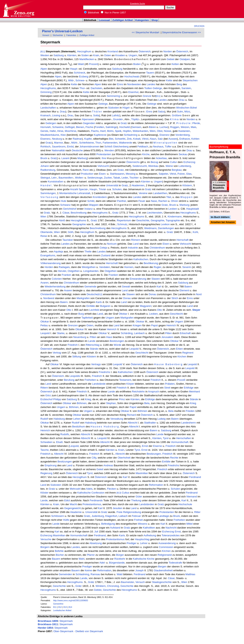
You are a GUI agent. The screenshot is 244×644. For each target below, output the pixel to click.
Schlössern (58, 516)
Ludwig (161, 419)
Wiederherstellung (55, 287)
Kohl (195, 232)
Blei (111, 139)
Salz (160, 139)
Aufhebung (150, 535)
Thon (98, 143)
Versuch (140, 582)
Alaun (153, 139)
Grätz (91, 582)
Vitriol (145, 139)
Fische (89, 127)
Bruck (44, 158)
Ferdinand (195, 477)
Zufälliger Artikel (123, 20)
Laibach (123, 516)
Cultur (174, 162)
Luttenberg (185, 166)
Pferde (196, 123)
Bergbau (177, 170)
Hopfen (127, 131)
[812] (100, 294)
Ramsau (96, 574)
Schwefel (120, 139)
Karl (159, 287)
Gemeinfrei (58, 604)
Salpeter (163, 174)
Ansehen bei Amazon (223, 222)
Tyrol (166, 438)
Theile (88, 252)
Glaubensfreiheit (163, 570)
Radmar (77, 139)
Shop (155, 20)
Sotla (96, 115)
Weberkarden (140, 131)
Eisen (102, 174)
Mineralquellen (166, 143)
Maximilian (142, 473)
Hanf (103, 131)
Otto (69, 310)
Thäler (97, 112)
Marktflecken (87, 59)
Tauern (150, 73)
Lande (92, 341)
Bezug (154, 162)
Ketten (175, 64)
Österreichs (133, 162)
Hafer (53, 131)
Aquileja (58, 252)
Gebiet (171, 59)
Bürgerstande (117, 563)
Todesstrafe (175, 563)
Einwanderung (138, 279)
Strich (175, 298)
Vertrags (96, 364)
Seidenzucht (140, 166)
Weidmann (150, 228)
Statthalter (150, 423)
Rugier (158, 267)
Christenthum (157, 248)
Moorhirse (71, 131)
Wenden (109, 150)
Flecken (112, 489)
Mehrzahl (75, 489)
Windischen (183, 108)
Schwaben (47, 442)
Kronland (113, 51)
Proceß (181, 380)
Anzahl (74, 189)
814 (70, 607)
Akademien (138, 185)
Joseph (139, 570)
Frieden (190, 411)
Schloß (108, 147)
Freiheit (138, 520)
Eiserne (158, 446)
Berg (179, 84)
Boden (137, 64)
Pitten (169, 333)
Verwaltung (117, 419)
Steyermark (66, 621)
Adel (102, 563)
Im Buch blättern (220, 217)
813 (65, 607)
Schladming (131, 135)
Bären (153, 127)
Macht (73, 504)
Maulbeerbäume (50, 135)
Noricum (112, 244)
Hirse (60, 131)
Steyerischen (190, 80)
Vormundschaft (180, 442)
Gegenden (89, 123)
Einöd (70, 147)
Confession (98, 493)
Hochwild (125, 127)
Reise (44, 236)
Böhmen (82, 403)
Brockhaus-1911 (48, 624)
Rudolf (44, 419)
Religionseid (165, 555)
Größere (177, 115)
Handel (46, 185)
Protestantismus (92, 504)
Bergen (162, 567)
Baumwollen (66, 178)
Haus (109, 337)
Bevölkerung (151, 263)
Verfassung (50, 197)
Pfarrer (91, 555)
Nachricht (171, 528)
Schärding (127, 333)
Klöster (44, 493)
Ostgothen (74, 271)
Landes (151, 84)
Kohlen (195, 139)
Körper (130, 384)
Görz (48, 395)
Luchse (164, 127)
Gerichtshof (70, 209)
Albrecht (132, 423)
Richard (131, 415)
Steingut (45, 178)
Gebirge (157, 88)
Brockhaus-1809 (48, 621)
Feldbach (143, 147)
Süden (85, 55)
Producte (184, 123)
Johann (45, 166)
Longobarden (91, 271)
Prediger (132, 543)
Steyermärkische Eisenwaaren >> (181, 32)
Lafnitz (116, 115)
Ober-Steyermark (63, 631)
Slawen (156, 279)
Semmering (113, 96)
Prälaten (170, 384)
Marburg (82, 158)
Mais (193, 127)
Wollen (79, 178)
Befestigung (108, 524)
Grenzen (73, 325)
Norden (168, 51)
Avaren (45, 283)
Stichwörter (58, 35)
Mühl (74, 143)
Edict (67, 500)
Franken (66, 275)
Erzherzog (189, 162)
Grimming (46, 92)
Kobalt (137, 139)
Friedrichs (104, 372)
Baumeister (128, 582)
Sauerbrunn (59, 147)
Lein (54, 178)
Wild (71, 80)
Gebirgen (51, 123)
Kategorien (142, 20)
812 (60, 607)
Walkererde (126, 143)
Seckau (183, 154)
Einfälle (91, 306)
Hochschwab (132, 77)
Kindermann (175, 217)
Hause (159, 364)
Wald (81, 64)
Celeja (103, 248)
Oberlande (47, 232)
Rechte (174, 458)
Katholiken (149, 528)
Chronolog (113, 586)
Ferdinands (96, 500)
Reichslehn (138, 392)
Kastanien (184, 131)
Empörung (51, 465)
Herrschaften (184, 438)
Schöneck (80, 73)
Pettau (44, 325)
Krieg (88, 399)
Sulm (180, 112)
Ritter (197, 512)
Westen (45, 55)
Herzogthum (84, 51)
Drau (182, 100)
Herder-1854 (45, 628)
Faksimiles (71, 35)
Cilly (94, 458)
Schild (91, 201)
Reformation (156, 485)
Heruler (62, 271)
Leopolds (75, 376)
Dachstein (96, 88)
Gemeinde (90, 287)
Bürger (120, 555)
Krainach (46, 115)
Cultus (126, 493)
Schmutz (122, 224)
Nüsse (168, 131)
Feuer (142, 201)
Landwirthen (160, 193)
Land (136, 244)
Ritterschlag (92, 345)
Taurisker (68, 240)
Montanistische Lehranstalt (75, 193)
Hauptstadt (193, 209)
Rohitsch (46, 147)
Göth (71, 232)
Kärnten (72, 55)
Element (184, 290)
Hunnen (129, 267)
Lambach (139, 333)
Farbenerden (110, 143)
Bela (147, 403)
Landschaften (48, 108)
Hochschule (185, 504)
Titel (169, 197)
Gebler (98, 590)
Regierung (47, 473)
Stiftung (77, 357)
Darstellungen (166, 228)
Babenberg (174, 364)
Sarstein (186, 88)
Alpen (44, 69)
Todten (148, 88)
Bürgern (45, 547)
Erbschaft (185, 333)
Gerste (44, 131)
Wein (153, 131)
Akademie (76, 512)
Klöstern (187, 185)
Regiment (188, 353)
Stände (94, 349)
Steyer (196, 310)
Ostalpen (185, 59)
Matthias (190, 574)
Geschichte (143, 220)
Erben (179, 349)
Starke (61, 333)
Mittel (190, 524)
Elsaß (59, 442)
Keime (88, 570)
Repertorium (124, 220)
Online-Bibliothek (18, 9)
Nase (154, 201)
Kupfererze (100, 135)
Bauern (56, 559)
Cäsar (66, 213)
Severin (187, 267)
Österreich (144, 51)
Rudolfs (65, 434)
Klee (63, 135)
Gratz (124, 123)
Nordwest (49, 298)
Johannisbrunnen (89, 147)
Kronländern (100, 197)
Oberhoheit (124, 458)
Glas (189, 174)
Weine (169, 166)
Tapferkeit (87, 318)
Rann (86, 170)
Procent (93, 64)
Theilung (136, 500)
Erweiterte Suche (138, 4)
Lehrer (144, 543)
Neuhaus (158, 147)
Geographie (157, 220)
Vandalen (105, 267)
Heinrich (171, 325)
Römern (136, 240)
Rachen (163, 201)
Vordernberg (182, 135)
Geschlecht (176, 314)
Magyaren (146, 306)
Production (87, 174)
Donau (152, 294)
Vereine (143, 193)
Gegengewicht (72, 508)
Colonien (57, 279)
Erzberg (84, 77)
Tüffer (168, 147)
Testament (125, 380)
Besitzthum (79, 427)
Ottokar (123, 314)
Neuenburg (80, 337)
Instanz (89, 209)
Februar (136, 516)
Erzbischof (47, 399)
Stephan (111, 403)
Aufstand (115, 528)
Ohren (174, 201)
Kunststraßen (55, 182)
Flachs (95, 131)
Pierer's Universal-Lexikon (62, 31)
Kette (169, 80)
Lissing (56, 115)
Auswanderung (167, 543)
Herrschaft (182, 240)
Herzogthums (48, 88)
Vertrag (57, 353)
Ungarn (133, 55)
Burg (81, 314)
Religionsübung (132, 512)
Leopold (45, 333)
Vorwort (46, 35)
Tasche (45, 450)
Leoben (173, 209)
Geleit (100, 469)
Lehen (77, 419)
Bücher (60, 555)
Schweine (58, 127)
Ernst (145, 446)
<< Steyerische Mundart (146, 32)
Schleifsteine (87, 143)
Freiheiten (90, 380)
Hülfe (66, 520)
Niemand (192, 497)
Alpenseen (88, 119)
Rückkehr (120, 559)
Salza (161, 112)
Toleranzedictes (171, 535)
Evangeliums (48, 255)
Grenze (147, 96)
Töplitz (135, 119)
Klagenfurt (111, 516)
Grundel (118, 119)
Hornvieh (46, 127)
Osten (108, 55)
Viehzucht (103, 166)
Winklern (101, 586)
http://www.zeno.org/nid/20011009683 (71, 600)
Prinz (122, 399)
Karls (99, 302)
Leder (125, 178)
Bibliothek (92, 13)
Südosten (113, 108)
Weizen (185, 127)
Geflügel (70, 127)
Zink (129, 139)
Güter (139, 497)
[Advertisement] (226, 9)
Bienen (80, 127)
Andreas (108, 465)
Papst (154, 325)
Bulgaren (105, 306)
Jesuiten (118, 508)
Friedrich (73, 345)
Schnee (80, 80)
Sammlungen (48, 193)
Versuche (46, 539)
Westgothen (89, 267)
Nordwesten (134, 84)
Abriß (62, 220)
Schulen (117, 189)
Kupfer (88, 139)
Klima (174, 119)
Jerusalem (167, 337)
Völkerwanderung (51, 263)
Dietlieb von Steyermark (89, 631)
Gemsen (136, 127)
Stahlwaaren (117, 174)
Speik (118, 131)
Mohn (110, 131)
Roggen (175, 127)
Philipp (57, 399)
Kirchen (182, 357)
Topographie (173, 220)
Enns (120, 84)
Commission (166, 547)
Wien (43, 217)
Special (83, 189)
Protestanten (104, 154)
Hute (63, 201)
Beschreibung (79, 213)
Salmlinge (111, 127)
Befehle (59, 551)
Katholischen (141, 259)
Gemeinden (65, 574)
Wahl (82, 559)
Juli (96, 532)
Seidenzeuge (95, 178)
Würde (117, 345)
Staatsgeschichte (162, 582)
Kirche (146, 154)
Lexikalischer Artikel (62, 610)
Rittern (44, 388)
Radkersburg (48, 170)
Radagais (64, 267)
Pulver (181, 174)
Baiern (188, 287)
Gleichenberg (121, 147)
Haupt (74, 69)
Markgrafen (83, 298)
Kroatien (120, 55)
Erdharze (185, 139)
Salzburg (59, 55)
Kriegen (137, 325)
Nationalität (58, 150)
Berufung (69, 380)
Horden (49, 267)
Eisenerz (165, 135)
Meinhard (194, 392)
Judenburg (98, 516)
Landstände (99, 384)
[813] (119, 493)
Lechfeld (94, 310)
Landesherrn (189, 423)
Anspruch (154, 392)
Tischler (134, 178)
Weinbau (153, 166)
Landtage (164, 516)
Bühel (194, 108)
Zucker (108, 178)
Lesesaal (104, 20)
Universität (112, 185)
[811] (43, 52)
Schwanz (65, 205)
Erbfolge (189, 388)
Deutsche (77, 150)
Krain (96, 55)
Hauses (97, 427)
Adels (89, 489)
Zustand (106, 255)
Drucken (199, 26)
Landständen (147, 504)
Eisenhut (133, 92)
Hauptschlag (142, 539)
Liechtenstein (155, 213)
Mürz (187, 112)
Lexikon (165, 224)
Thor (82, 88)
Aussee (173, 139)
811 (55, 607)
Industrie (133, 248)
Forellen (99, 127)
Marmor (58, 143)
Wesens (143, 524)
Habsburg (59, 419)
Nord (199, 294)
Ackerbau (161, 158)
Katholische (84, 493)
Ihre (104, 158)
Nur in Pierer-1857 (113, 13)
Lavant (65, 158)
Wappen (187, 197)
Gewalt (126, 287)
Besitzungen (117, 341)
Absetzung (96, 543)
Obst (160, 131)
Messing (131, 174)
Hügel (126, 108)
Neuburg (57, 139)
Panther (122, 201)
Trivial (102, 189)
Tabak (117, 178)
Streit (167, 388)
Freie (119, 512)
